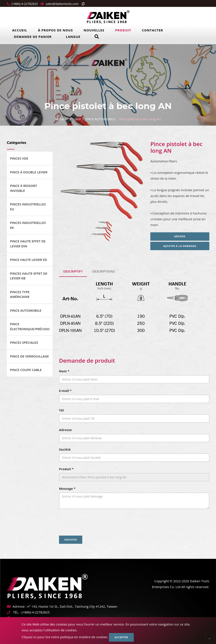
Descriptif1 (73, 271)
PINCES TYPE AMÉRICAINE (20, 294)
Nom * (64, 371)
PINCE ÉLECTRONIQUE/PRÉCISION (30, 326)
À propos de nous (55, 30)
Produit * (66, 469)
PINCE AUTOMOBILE (100, 119)
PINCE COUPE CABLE (26, 370)
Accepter (121, 637)
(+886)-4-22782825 (24, 4)
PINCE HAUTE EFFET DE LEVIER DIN (28, 244)
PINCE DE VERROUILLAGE (30, 356)
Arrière (180, 236)
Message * (67, 488)
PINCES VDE (19, 158)
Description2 (104, 271)
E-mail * (65, 391)
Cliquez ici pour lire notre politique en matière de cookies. (65, 637)
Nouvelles (94, 30)
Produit (123, 30)
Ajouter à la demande (180, 246)
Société (65, 449)
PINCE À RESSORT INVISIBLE (24, 188)
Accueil (20, 30)
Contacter (152, 30)
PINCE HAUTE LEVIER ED (29, 260)
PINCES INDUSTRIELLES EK (28, 225)
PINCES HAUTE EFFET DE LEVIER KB (29, 276)
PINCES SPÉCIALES (24, 342)
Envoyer (71, 540)
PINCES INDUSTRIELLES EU (28, 207)
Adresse (65, 430)
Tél (61, 410)
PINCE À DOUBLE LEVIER (29, 172)
